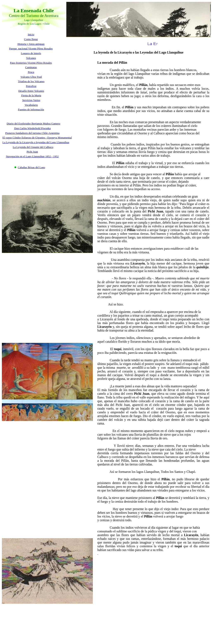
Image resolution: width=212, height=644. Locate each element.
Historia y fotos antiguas (31, 44)
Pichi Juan (32, 152)
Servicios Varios (31, 100)
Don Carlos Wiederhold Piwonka (33, 128)
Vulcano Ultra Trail (31, 77)
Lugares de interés (31, 53)
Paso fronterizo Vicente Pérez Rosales (31, 63)
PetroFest (31, 86)
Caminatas (31, 67)
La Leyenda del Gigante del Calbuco (33, 147)
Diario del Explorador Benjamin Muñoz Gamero (33, 123)
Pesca (31, 72)
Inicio (31, 34)
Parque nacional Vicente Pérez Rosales (31, 48)
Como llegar (31, 39)
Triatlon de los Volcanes (31, 81)
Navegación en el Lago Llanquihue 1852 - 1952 (32, 156)
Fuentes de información (31, 109)
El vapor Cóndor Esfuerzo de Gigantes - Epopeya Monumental (37, 138)
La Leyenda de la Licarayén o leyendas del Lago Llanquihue (36, 142)
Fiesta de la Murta (31, 95)
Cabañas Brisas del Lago (31, 167)
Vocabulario (31, 105)
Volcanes (31, 58)
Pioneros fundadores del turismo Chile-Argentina (32, 133)
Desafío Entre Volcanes (31, 91)
